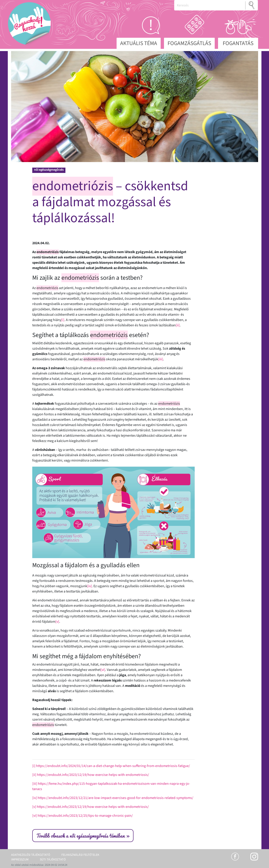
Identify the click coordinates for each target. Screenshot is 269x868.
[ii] (178, 325)
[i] (63, 320)
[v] (57, 622)
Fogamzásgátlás (189, 43)
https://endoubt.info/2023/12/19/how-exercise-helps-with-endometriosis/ (93, 775)
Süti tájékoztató (53, 860)
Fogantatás (238, 43)
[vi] (103, 670)
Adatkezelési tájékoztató (31, 855)
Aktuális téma (139, 43)
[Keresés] (210, 5)
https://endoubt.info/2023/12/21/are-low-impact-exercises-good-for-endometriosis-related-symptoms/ (115, 798)
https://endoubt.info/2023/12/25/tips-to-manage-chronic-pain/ (85, 816)
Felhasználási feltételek (80, 855)
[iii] (161, 359)
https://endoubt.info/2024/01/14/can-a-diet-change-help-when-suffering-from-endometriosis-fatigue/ (113, 766)
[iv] (90, 586)
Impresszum (20, 860)
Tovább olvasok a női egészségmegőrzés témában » (83, 836)
